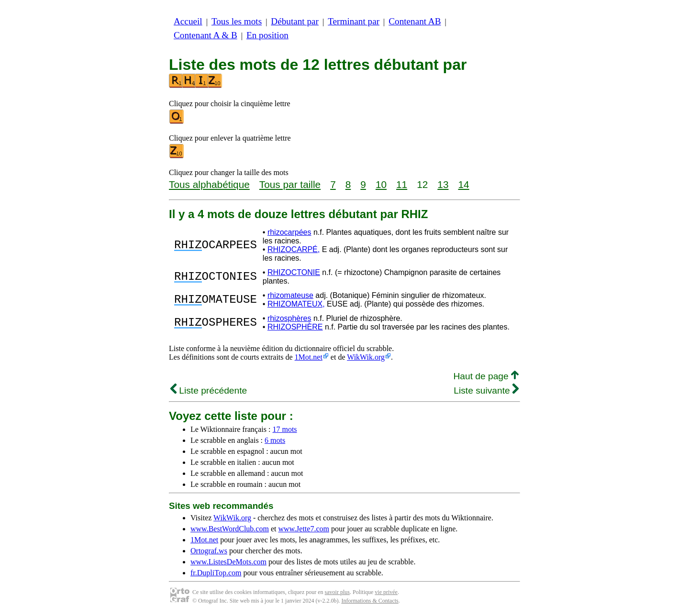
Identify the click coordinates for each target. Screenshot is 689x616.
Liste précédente (209, 390)
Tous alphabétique (209, 184)
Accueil (188, 21)
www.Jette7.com (304, 529)
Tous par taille (290, 184)
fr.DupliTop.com (216, 573)
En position (267, 35)
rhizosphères (289, 318)
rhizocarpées (289, 232)
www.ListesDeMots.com (228, 562)
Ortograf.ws (209, 551)
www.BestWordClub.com (230, 529)
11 (402, 184)
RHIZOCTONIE (294, 272)
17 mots (284, 429)
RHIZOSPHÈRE (295, 327)
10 (381, 184)
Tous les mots (237, 21)
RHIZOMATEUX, (296, 304)
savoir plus (337, 592)
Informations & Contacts (370, 601)
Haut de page (486, 376)
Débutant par (295, 21)
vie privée (386, 592)
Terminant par (354, 21)
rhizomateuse (290, 295)
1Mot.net (309, 357)
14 (463, 184)
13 (443, 184)
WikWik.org (366, 357)
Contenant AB (415, 21)
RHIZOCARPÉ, (294, 249)
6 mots (275, 440)
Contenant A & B (206, 35)
